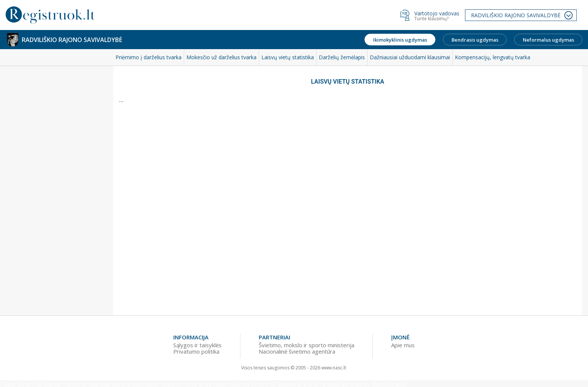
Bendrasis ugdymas (475, 40)
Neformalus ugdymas (548, 40)
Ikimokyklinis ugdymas (400, 40)
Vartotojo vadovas (437, 13)
